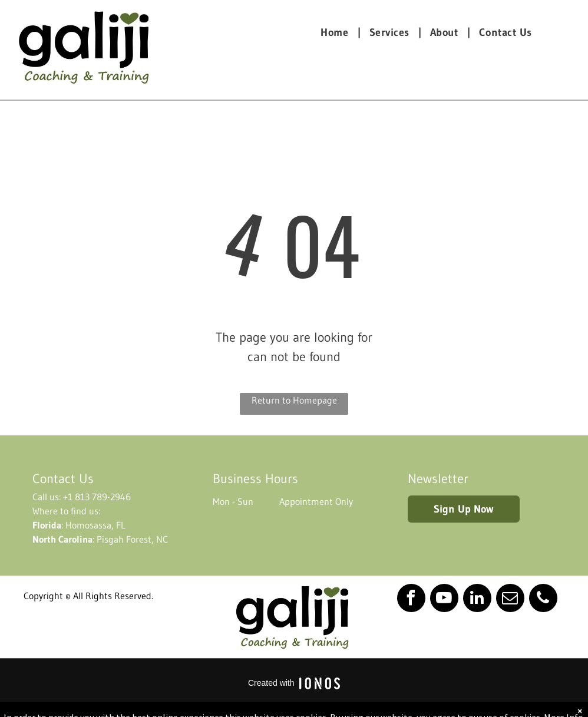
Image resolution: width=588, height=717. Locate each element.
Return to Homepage (294, 400)
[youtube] (444, 599)
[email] (510, 599)
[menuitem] (336, 32)
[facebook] (411, 599)
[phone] (543, 599)
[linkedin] (477, 599)
